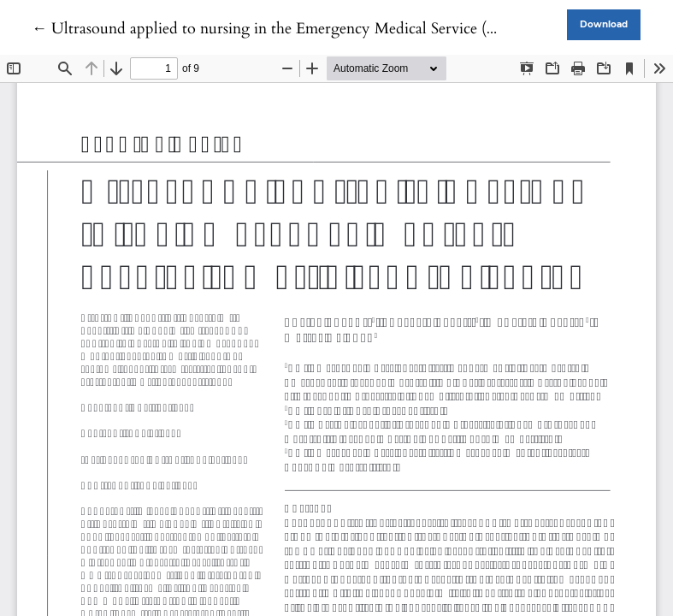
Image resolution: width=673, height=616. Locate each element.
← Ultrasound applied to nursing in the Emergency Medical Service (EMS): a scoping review (336, 29)
